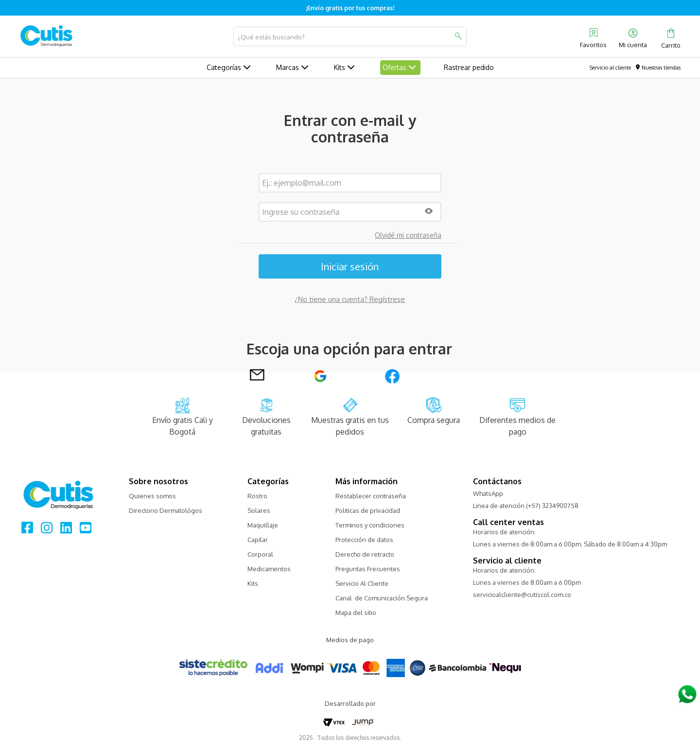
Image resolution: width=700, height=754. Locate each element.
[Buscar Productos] (458, 36)
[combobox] (350, 36)
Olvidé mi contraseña (408, 235)
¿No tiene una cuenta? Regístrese (350, 299)
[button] (429, 212)
